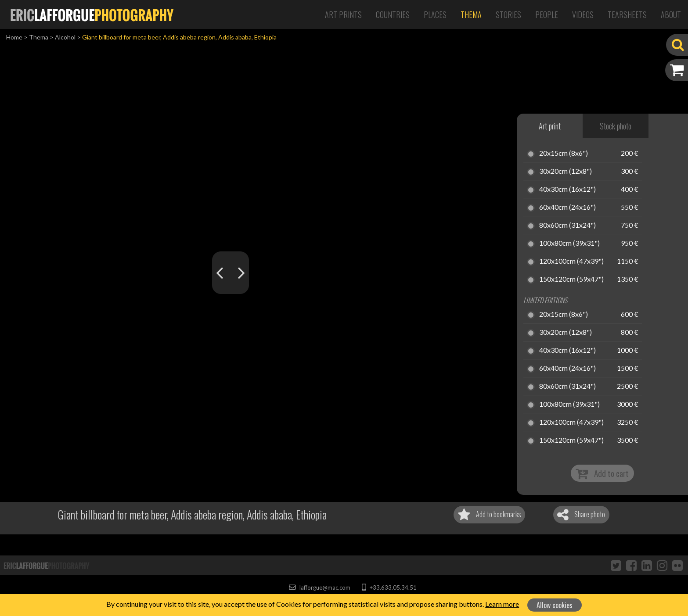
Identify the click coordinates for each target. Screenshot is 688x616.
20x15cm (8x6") (564, 154)
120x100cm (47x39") (571, 261)
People (547, 14)
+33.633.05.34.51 (389, 587)
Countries (393, 14)
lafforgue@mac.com (320, 587)
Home (14, 37)
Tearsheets (627, 14)
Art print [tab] (550, 126)
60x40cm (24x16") (567, 208)
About (671, 14)
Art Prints (343, 14)
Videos (583, 14)
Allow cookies (555, 605)
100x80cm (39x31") (569, 244)
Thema (471, 14)
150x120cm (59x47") (571, 279)
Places (435, 14)
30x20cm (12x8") (566, 172)
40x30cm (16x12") (567, 190)
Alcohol (65, 37)
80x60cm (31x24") (567, 226)
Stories (508, 14)
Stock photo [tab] (616, 126)
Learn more (502, 604)
